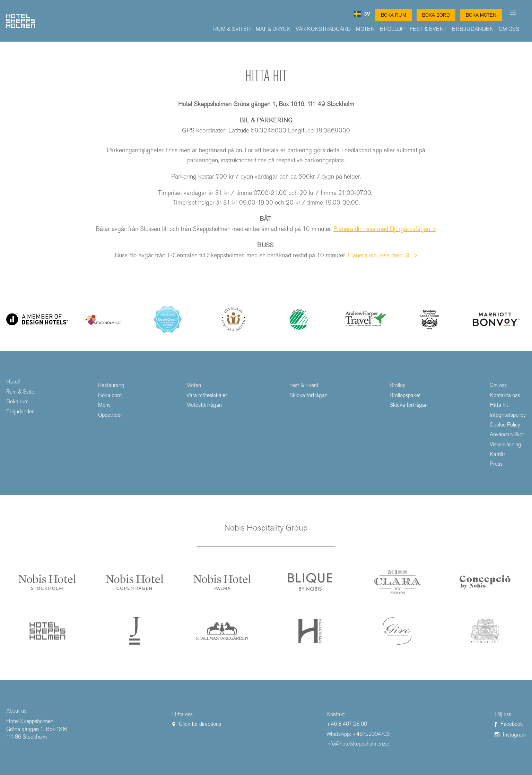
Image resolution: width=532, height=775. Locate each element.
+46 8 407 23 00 (347, 724)
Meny (104, 405)
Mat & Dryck (273, 29)
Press (496, 464)
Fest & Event (428, 29)
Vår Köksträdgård (323, 29)
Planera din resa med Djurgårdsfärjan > (385, 229)
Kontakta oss (505, 395)
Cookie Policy (505, 425)
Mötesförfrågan (204, 405)
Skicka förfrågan (308, 395)
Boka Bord (436, 15)
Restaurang (111, 385)
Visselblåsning (505, 444)
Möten (365, 29)
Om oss (509, 29)
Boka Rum (394, 15)
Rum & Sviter (232, 29)
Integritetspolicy (508, 415)
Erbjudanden (473, 29)
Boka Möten (481, 15)
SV (362, 14)
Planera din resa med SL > (383, 255)
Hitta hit (499, 405)
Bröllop (392, 29)
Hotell (13, 382)
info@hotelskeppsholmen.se (358, 744)
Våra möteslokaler (207, 395)
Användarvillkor (507, 434)
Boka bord (110, 395)
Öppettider (110, 415)
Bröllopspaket (405, 395)
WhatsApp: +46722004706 (358, 734)
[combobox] (362, 14)
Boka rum (17, 401)
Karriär (498, 454)
